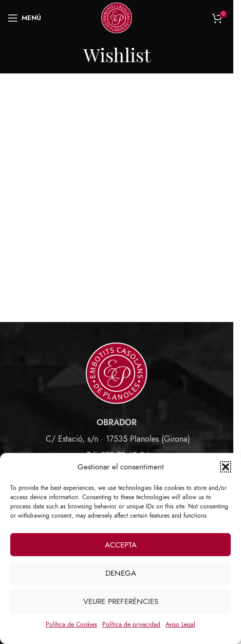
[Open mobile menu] (24, 18)
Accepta (121, 545)
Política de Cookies (71, 624)
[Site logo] (117, 17)
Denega (121, 573)
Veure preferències (121, 601)
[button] (226, 467)
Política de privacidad (131, 624)
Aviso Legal (180, 624)
